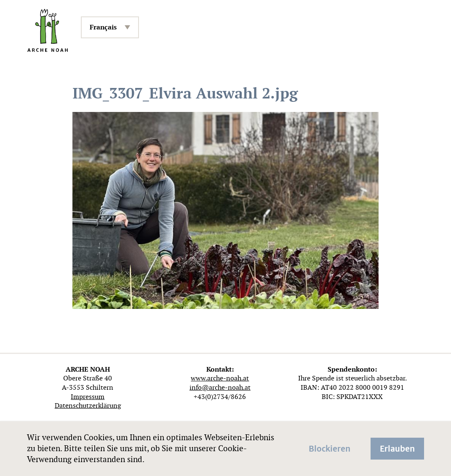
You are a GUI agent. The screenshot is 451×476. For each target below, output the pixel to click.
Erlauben (397, 448)
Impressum (88, 397)
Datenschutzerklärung (88, 406)
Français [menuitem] (103, 27)
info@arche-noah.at (220, 387)
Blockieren (330, 448)
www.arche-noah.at (220, 378)
